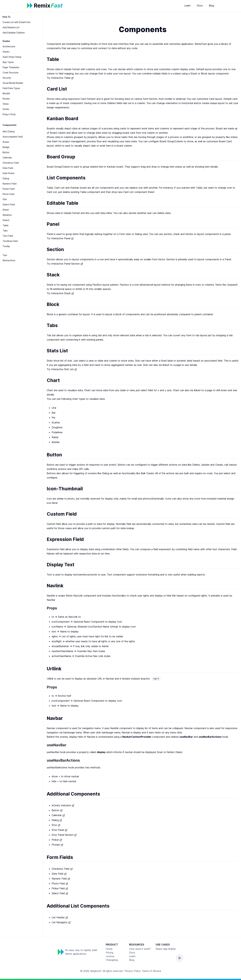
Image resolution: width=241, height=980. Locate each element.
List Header (60, 917)
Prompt (57, 845)
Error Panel (59, 830)
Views (6, 104)
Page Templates (11, 67)
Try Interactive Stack (60, 293)
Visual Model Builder (13, 83)
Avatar (6, 142)
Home (109, 949)
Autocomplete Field (13, 137)
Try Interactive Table (60, 78)
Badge (6, 147)
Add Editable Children (14, 33)
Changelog (112, 960)
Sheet (6, 210)
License (110, 956)
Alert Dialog (9, 131)
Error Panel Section (64, 835)
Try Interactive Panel (60, 238)
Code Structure (11, 73)
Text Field (8, 236)
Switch (6, 220)
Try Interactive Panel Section (65, 264)
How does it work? (140, 949)
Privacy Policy (133, 971)
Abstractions (9, 260)
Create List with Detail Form (17, 22)
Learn (187, 6)
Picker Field (9, 189)
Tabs (5, 231)
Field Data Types (11, 88)
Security (7, 78)
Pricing (110, 953)
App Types (8, 62)
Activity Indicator (63, 805)
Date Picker (9, 173)
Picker (57, 840)
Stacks (6, 52)
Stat (5, 199)
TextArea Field (10, 241)
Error (56, 825)
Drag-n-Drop (9, 114)
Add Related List (11, 27)
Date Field (8, 168)
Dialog (6, 178)
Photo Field (8, 194)
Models (6, 93)
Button (6, 152)
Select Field (9, 204)
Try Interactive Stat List (62, 369)
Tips (5, 255)
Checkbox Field (11, 163)
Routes (6, 99)
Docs (200, 6)
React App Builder (166, 949)
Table (6, 225)
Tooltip (6, 246)
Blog (211, 6)
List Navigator (61, 922)
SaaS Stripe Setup (12, 57)
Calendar (7, 158)
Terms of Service (151, 971)
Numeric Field (10, 184)
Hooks (6, 109)
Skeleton (7, 215)
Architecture (9, 46)
